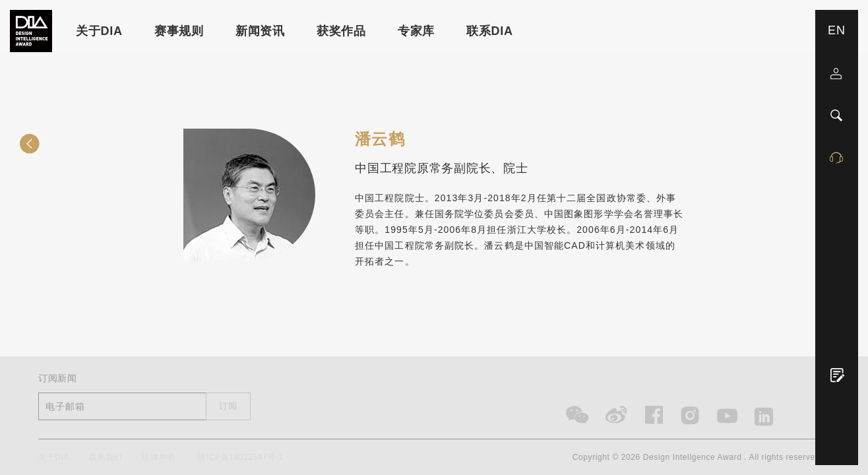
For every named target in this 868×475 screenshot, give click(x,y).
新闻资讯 (260, 31)
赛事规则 (179, 31)
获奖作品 (341, 31)
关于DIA (99, 31)
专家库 (416, 31)
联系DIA (490, 31)
